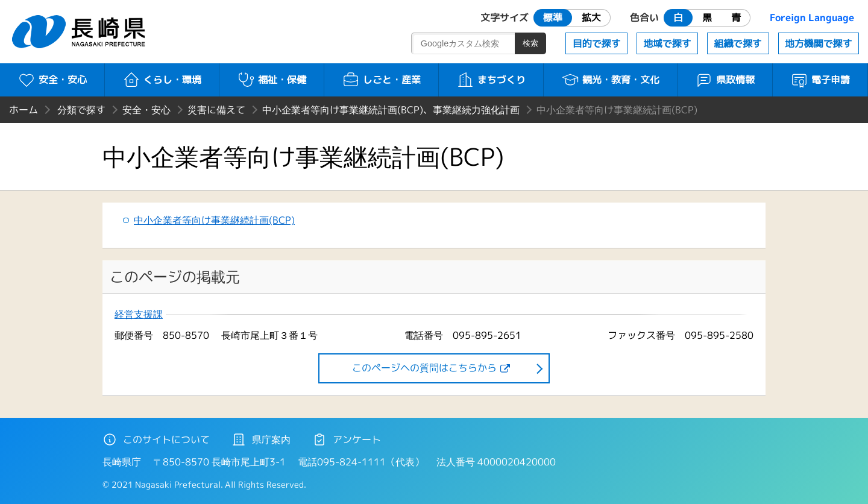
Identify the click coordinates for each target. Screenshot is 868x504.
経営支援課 (139, 314)
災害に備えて (216, 110)
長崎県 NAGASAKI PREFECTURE (80, 32)
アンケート (347, 439)
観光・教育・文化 (610, 80)
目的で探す (597, 43)
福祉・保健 (272, 80)
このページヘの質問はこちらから (424, 368)
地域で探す (667, 43)
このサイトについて (156, 439)
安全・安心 (52, 80)
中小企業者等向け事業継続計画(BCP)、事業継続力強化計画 (391, 110)
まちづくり (491, 80)
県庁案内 (261, 439)
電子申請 (820, 80)
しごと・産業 (381, 80)
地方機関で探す (819, 43)
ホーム (24, 110)
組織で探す (738, 43)
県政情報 (725, 80)
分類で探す (81, 110)
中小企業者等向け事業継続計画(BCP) (214, 220)
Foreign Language (812, 17)
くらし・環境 (162, 80)
